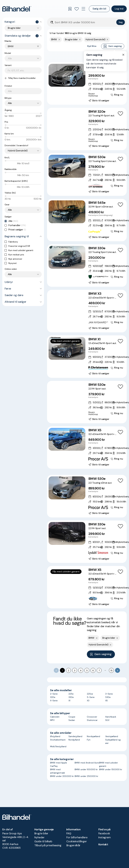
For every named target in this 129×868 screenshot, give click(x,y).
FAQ (69, 833)
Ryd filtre (92, 46)
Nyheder (39, 837)
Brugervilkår (73, 845)
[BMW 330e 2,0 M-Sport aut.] (87, 542)
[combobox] (25, 46)
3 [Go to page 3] (75, 671)
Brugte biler (41, 833)
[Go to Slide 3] (67, 83)
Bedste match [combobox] (110, 57)
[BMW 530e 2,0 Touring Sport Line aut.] (87, 174)
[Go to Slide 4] (69, 83)
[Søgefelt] (85, 22)
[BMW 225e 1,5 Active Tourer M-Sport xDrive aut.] (87, 84)
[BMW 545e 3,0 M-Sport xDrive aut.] (87, 220)
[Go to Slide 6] (72, 129)
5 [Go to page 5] (87, 671)
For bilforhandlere (77, 837)
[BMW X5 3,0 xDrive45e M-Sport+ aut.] (87, 448)
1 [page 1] (62, 671)
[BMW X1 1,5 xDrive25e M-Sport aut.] (87, 357)
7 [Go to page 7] (99, 671)
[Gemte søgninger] (70, 9)
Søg (121, 22)
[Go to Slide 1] (62, 83)
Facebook (104, 833)
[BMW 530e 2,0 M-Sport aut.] (87, 402)
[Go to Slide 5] (72, 83)
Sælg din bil (99, 9)
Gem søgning (113, 46)
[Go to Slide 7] (74, 129)
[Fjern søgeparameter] (80, 39)
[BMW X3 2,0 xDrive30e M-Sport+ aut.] (87, 311)
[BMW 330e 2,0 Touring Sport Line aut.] (87, 266)
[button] (67, 75)
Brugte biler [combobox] (14, 28)
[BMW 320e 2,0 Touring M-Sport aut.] (87, 129)
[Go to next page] (118, 670)
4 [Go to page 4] (81, 671)
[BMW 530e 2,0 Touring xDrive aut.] (87, 496)
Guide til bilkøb (43, 841)
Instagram (104, 837)
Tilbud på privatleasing (48, 845)
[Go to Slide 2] (65, 83)
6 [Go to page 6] (93, 671)
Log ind (119, 9)
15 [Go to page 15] (111, 671)
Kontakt (103, 844)
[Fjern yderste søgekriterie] (59, 39)
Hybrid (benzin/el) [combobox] (18, 151)
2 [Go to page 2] (68, 671)
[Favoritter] (77, 9)
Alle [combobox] (10, 103)
